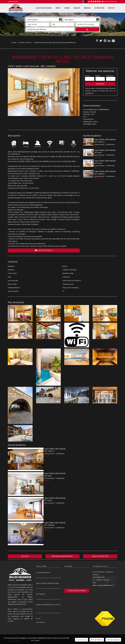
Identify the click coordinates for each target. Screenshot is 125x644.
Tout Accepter (113, 640)
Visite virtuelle (44, 250)
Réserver (100, 84)
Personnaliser (81, 640)
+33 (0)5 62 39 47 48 (110, 2)
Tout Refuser (97, 640)
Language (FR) (13, 2)
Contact (111, 8)
